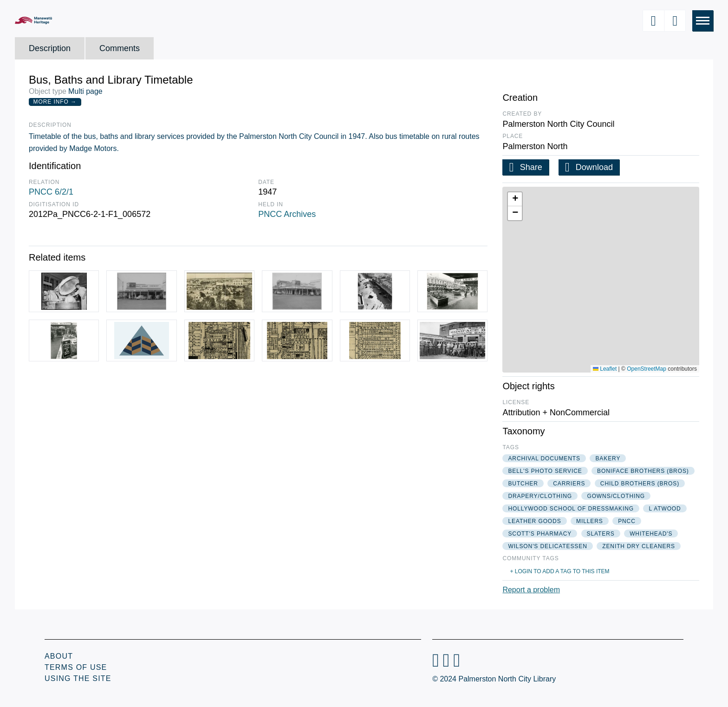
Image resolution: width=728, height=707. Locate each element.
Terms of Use (76, 667)
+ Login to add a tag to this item (559, 571)
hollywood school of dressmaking (571, 509)
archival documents (544, 458)
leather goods (534, 521)
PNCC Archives (287, 214)
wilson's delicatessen (547, 546)
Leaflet (605, 369)
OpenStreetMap (647, 369)
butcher (523, 484)
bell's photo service (545, 471)
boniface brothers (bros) (643, 471)
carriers (569, 484)
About (59, 656)
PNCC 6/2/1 (51, 192)
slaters (601, 534)
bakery (608, 458)
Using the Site (78, 678)
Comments (120, 48)
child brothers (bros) (640, 484)
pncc (627, 521)
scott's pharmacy (540, 534)
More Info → (55, 102)
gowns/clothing (616, 496)
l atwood (665, 509)
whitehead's (651, 534)
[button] (515, 199)
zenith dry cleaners (639, 546)
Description (50, 48)
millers (590, 521)
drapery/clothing (540, 496)
